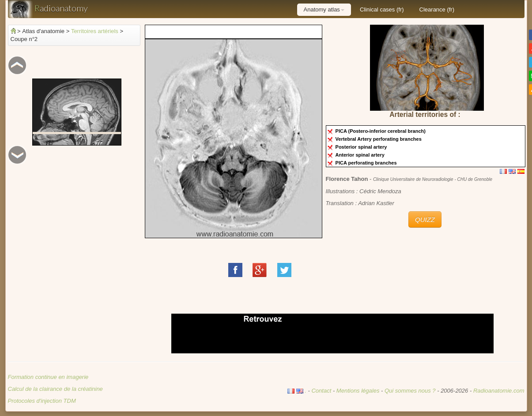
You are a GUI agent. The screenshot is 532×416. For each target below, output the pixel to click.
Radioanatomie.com (499, 391)
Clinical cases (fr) (382, 9)
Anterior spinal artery (361, 155)
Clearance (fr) (437, 9)
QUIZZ (425, 219)
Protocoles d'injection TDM (42, 401)
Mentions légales (358, 391)
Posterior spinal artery (363, 147)
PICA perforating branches (368, 163)
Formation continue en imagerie (48, 377)
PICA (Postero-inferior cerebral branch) (382, 131)
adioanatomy (48, 9)
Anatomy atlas (324, 9)
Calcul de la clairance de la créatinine (55, 389)
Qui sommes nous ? (411, 391)
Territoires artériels (95, 31)
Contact (321, 391)
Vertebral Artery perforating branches (380, 139)
